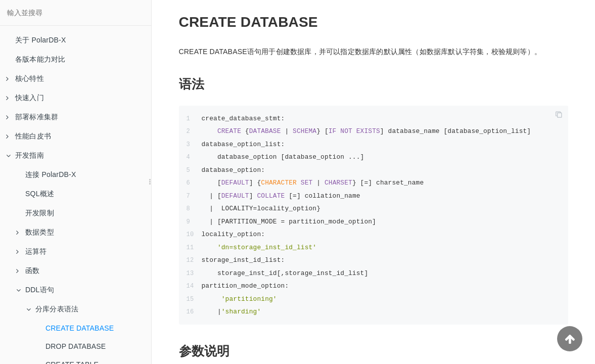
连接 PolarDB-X (51, 174)
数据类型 (35, 232)
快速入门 (25, 98)
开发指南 (25, 155)
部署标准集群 (32, 117)
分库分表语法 (52, 309)
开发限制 (40, 213)
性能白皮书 (29, 136)
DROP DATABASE (76, 346)
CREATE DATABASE (80, 328)
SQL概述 (40, 194)
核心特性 (25, 78)
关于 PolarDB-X (40, 40)
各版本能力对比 (40, 59)
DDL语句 (35, 290)
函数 (28, 270)
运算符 (32, 251)
